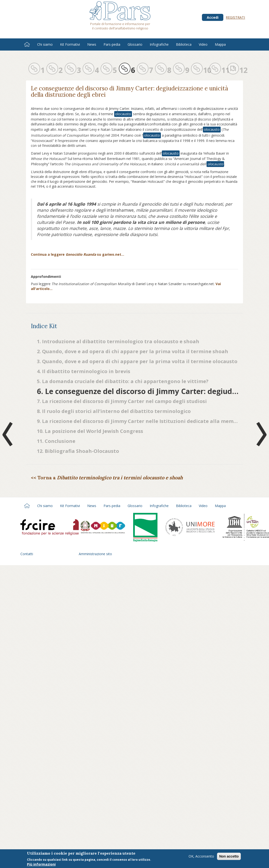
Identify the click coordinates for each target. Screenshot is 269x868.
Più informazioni (41, 864)
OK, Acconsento (201, 856)
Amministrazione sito (95, 554)
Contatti (27, 554)
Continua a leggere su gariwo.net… (78, 254)
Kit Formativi (70, 44)
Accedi (213, 17)
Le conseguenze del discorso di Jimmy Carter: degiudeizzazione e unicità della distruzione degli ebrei (130, 92)
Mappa (220, 44)
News (92, 44)
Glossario (135, 44)
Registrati (235, 17)
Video (203, 44)
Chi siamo (45, 44)
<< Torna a (107, 478)
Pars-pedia (112, 44)
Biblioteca (184, 44)
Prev (9, 434)
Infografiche (159, 44)
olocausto (123, 114)
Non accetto (229, 856)
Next (260, 434)
